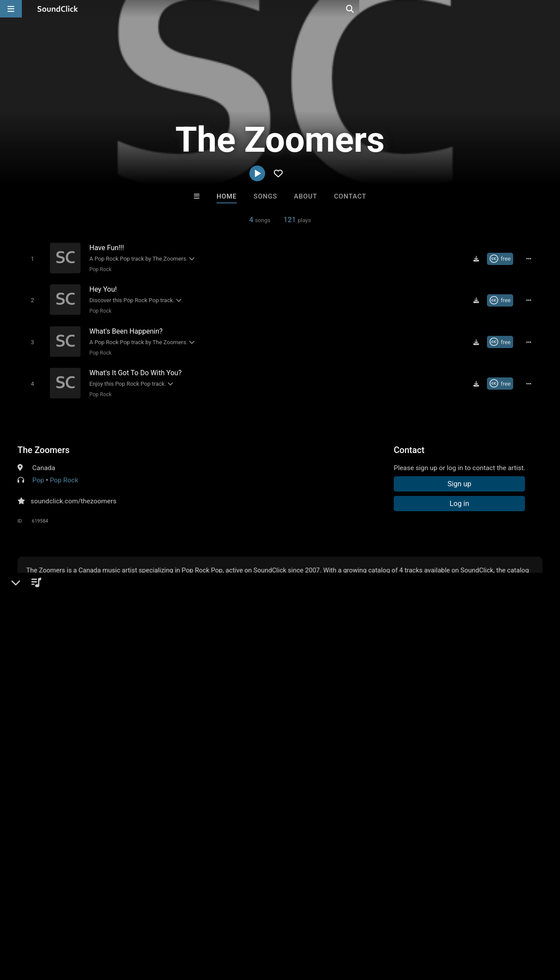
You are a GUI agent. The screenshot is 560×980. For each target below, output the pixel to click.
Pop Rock (99, 269)
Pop (38, 474)
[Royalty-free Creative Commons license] (503, 258)
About (306, 196)
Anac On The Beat (388, 794)
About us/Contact (78, 928)
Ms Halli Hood (172, 794)
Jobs (120, 928)
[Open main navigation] (11, 9)
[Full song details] (532, 258)
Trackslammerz (316, 794)
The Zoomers (44, 443)
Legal (236, 928)
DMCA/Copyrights (163, 928)
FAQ (37, 928)
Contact (350, 196)
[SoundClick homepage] (58, 9)
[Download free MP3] (479, 258)
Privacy (209, 928)
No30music (244, 794)
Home (227, 196)
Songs (266, 196)
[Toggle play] (30, 258)
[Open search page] (551, 9)
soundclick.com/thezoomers (73, 495)
